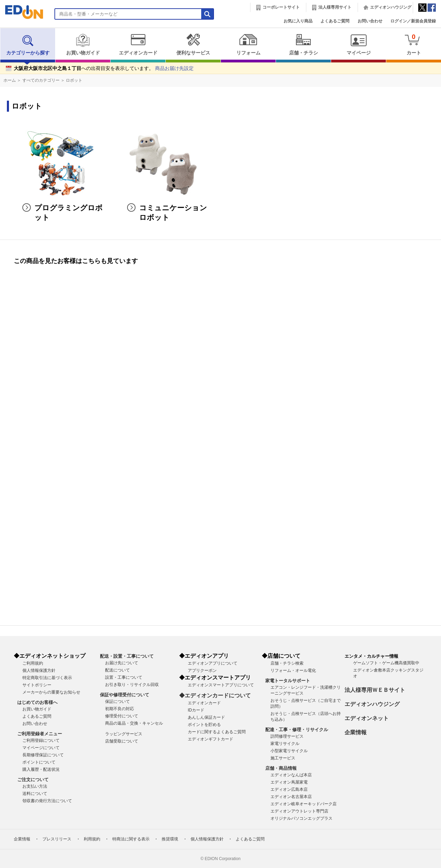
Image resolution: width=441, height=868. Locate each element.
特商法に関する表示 (131, 839)
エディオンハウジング (391, 7)
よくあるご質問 (335, 21)
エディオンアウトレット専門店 (299, 811)
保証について (117, 702)
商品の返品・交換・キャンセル (134, 723)
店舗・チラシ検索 (287, 663)
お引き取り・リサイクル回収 (132, 685)
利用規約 (92, 839)
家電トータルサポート (288, 681)
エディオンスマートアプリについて (221, 685)
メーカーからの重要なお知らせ (51, 692)
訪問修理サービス (287, 736)
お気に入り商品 (298, 21)
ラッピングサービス (124, 734)
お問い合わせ (370, 21)
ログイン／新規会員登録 (413, 21)
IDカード (196, 710)
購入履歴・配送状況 (41, 769)
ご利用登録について (41, 740)
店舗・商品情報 (281, 768)
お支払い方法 (35, 786)
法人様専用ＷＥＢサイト (375, 690)
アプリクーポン (202, 670)
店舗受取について (122, 741)
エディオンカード (138, 44)
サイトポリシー (37, 685)
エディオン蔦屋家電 (289, 782)
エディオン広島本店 (289, 789)
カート (414, 44)
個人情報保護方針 (39, 670)
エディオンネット (367, 718)
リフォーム (248, 44)
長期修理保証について (43, 755)
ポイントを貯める (204, 725)
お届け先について (122, 663)
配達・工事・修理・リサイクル (297, 730)
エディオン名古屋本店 (291, 797)
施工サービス (283, 758)
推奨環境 (170, 839)
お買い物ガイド (83, 44)
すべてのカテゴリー (41, 80)
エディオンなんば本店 (291, 775)
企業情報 (356, 732)
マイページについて (41, 748)
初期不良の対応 (120, 709)
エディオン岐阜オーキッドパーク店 (304, 804)
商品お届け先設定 (174, 68)
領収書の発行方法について (47, 801)
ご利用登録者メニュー (40, 734)
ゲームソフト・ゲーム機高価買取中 (386, 663)
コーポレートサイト (281, 7)
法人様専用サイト (335, 7)
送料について (35, 794)
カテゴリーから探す (28, 44)
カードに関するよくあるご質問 (217, 732)
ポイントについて (39, 762)
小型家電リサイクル (289, 751)
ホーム (10, 80)
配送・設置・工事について (127, 656)
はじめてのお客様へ (37, 702)
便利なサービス (193, 44)
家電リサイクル (285, 744)
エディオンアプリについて (213, 663)
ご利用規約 (33, 663)
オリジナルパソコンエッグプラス (301, 818)
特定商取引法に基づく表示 (47, 678)
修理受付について (122, 716)
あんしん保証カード (206, 717)
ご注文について (33, 780)
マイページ (358, 44)
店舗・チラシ (303, 44)
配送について (117, 670)
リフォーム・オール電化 (293, 670)
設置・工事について (124, 677)
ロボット (74, 80)
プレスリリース (57, 839)
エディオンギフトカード (211, 739)
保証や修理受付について (125, 695)
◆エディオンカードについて (215, 695)
